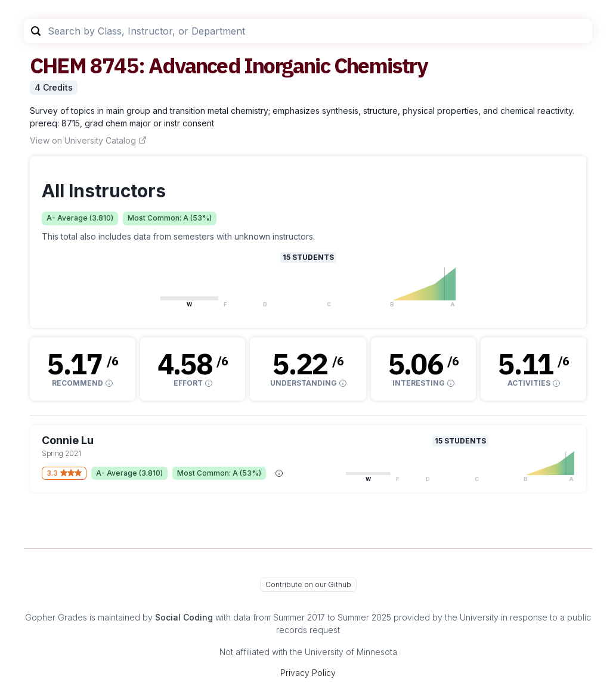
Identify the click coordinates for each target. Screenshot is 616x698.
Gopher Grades (56, 617)
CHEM (58, 65)
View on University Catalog (88, 140)
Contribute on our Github (308, 584)
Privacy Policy (308, 673)
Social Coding (184, 617)
